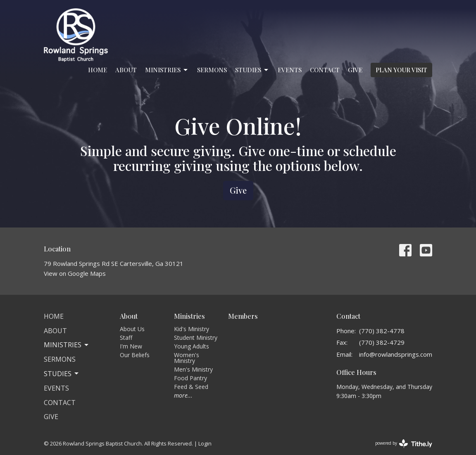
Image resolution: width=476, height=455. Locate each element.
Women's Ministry (187, 358)
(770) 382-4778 (382, 331)
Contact (325, 70)
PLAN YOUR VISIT (401, 70)
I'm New (131, 346)
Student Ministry (196, 338)
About (126, 70)
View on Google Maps (75, 273)
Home (98, 70)
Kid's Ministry (192, 329)
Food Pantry (190, 378)
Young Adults (192, 346)
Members (243, 316)
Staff (126, 338)
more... (183, 395)
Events (290, 70)
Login (205, 443)
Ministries (167, 70)
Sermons (212, 70)
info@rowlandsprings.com (396, 354)
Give (355, 70)
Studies (252, 70)
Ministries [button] (67, 345)
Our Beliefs (135, 355)
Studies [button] (62, 374)
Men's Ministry (193, 369)
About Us (132, 329)
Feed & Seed (191, 387)
